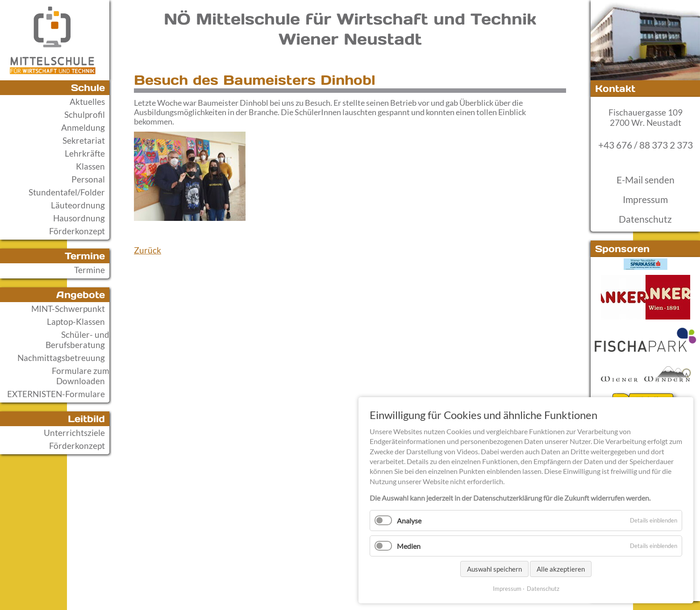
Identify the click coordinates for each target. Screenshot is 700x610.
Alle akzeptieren (561, 569)
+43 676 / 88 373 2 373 (646, 145)
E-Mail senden (646, 180)
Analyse (409, 521)
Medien (409, 546)
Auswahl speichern (494, 569)
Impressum (645, 199)
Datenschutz (645, 219)
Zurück (148, 250)
